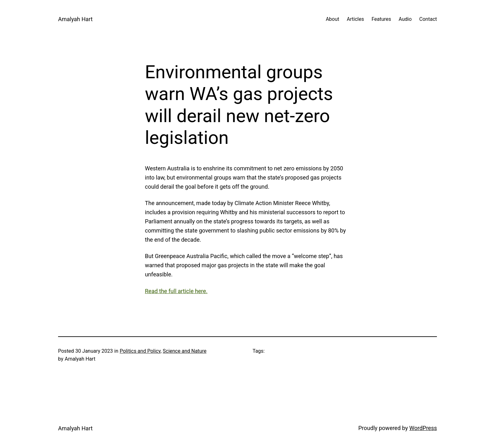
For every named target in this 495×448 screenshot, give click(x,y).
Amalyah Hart (75, 19)
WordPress (423, 428)
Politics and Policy (140, 351)
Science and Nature (185, 351)
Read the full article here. (176, 291)
